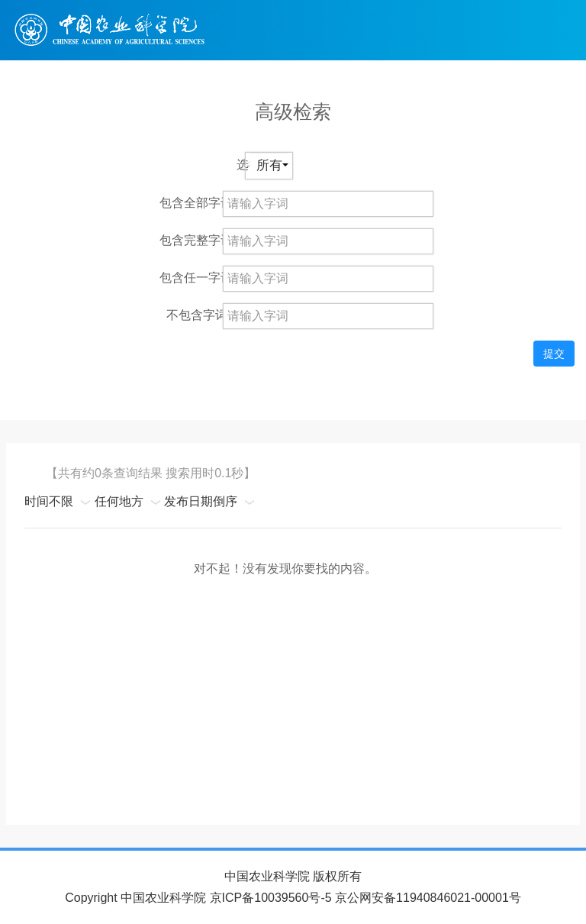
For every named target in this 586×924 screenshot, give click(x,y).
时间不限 (49, 501)
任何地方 (119, 501)
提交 (554, 354)
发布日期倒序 (201, 501)
